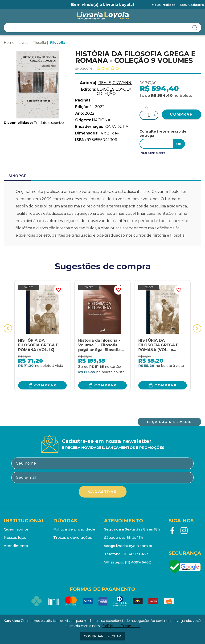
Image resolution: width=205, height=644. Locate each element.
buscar (195, 28)
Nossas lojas (15, 537)
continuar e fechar (102, 636)
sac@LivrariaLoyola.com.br (128, 546)
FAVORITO (58, 290)
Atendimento (16, 546)
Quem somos (16, 529)
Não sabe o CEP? (153, 153)
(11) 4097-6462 (138, 562)
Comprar (45, 385)
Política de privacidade (74, 529)
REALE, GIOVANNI (115, 83)
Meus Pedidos (164, 5)
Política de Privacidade (121, 626)
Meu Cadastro (192, 5)
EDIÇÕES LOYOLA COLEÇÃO (114, 91)
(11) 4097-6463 (135, 554)
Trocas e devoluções (73, 537)
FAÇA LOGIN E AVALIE (169, 422)
